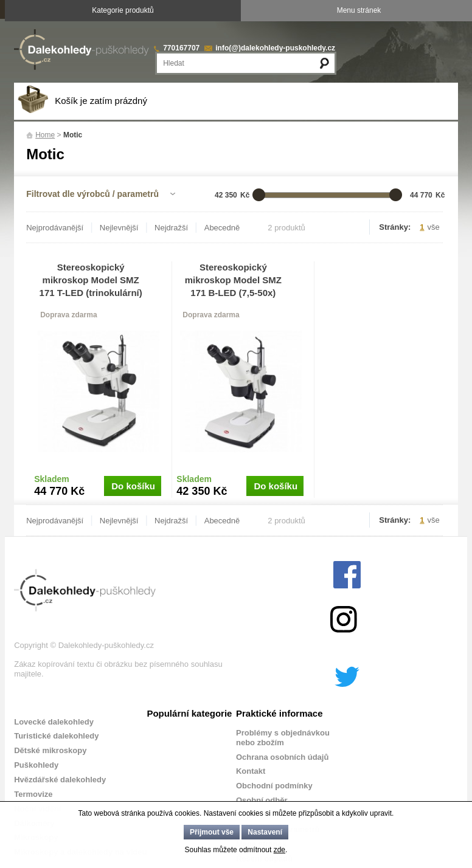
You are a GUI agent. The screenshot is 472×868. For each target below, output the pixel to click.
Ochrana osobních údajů (282, 757)
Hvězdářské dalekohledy (60, 780)
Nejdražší (171, 228)
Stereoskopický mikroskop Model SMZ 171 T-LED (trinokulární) (91, 280)
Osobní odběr (262, 800)
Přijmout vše (212, 832)
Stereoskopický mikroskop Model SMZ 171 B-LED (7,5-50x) (233, 280)
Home (45, 135)
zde (279, 850)
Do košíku (133, 486)
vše (434, 227)
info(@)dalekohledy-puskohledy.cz (275, 48)
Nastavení (265, 832)
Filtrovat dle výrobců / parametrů (92, 194)
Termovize (33, 794)
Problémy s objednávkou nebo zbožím (283, 738)
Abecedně (222, 228)
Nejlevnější (119, 228)
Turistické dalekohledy (56, 736)
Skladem (52, 479)
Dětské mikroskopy (50, 750)
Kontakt (251, 771)
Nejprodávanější (55, 228)
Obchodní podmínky (274, 786)
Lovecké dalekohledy (54, 722)
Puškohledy (36, 765)
